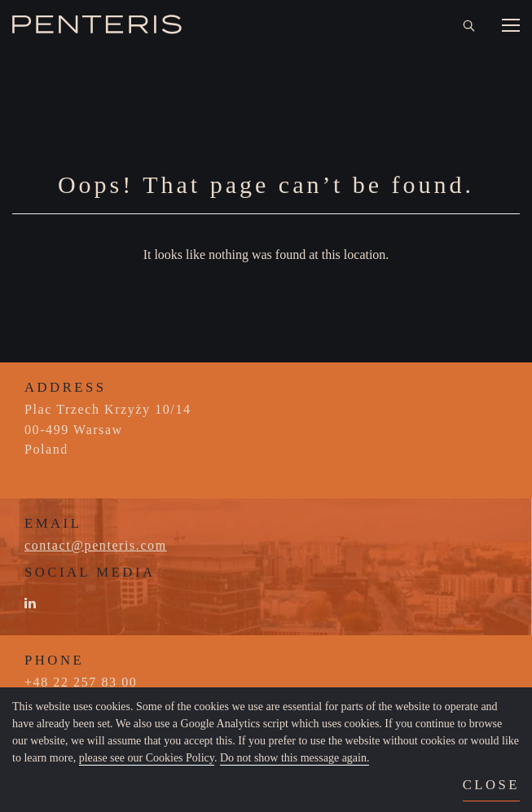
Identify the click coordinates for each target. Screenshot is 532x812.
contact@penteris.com (96, 545)
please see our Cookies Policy (147, 758)
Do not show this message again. (295, 758)
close (491, 785)
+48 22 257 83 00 (81, 682)
